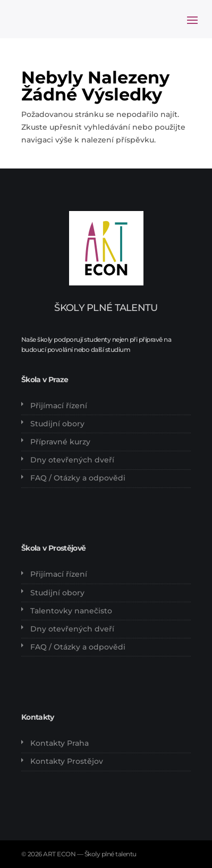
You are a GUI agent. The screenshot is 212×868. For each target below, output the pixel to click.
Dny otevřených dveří (72, 460)
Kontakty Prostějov (67, 761)
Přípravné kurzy (60, 442)
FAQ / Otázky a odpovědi (78, 478)
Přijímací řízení (59, 406)
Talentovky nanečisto (71, 611)
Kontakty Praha (60, 743)
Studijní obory (57, 424)
